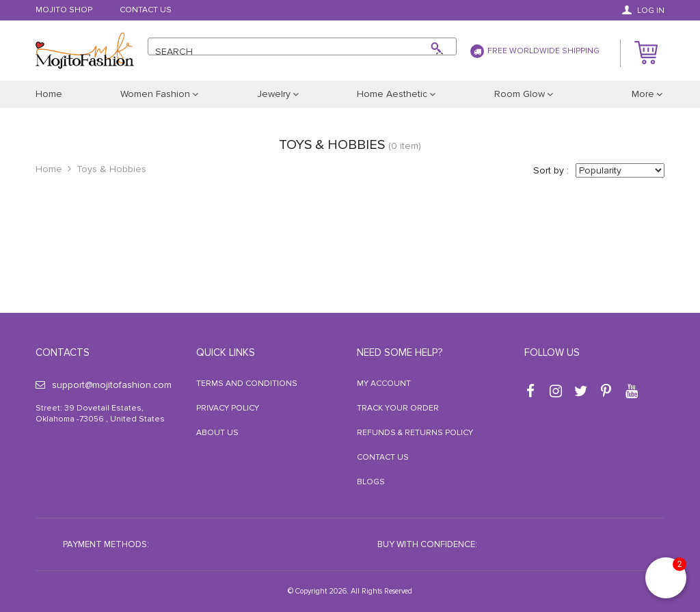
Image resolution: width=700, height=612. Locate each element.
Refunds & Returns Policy (415, 433)
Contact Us (146, 11)
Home (49, 169)
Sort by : (551, 170)
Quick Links (226, 352)
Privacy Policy (228, 408)
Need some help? (400, 352)
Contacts (63, 352)
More (643, 94)
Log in (643, 10)
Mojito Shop (64, 11)
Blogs (371, 482)
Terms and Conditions (247, 384)
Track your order (398, 408)
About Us (217, 433)
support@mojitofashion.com (104, 385)
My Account (384, 384)
